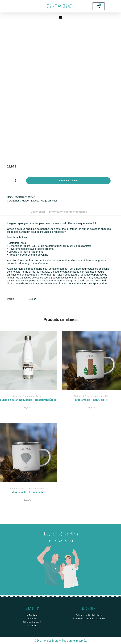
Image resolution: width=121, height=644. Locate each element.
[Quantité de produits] (16, 181)
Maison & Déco (31, 201)
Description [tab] (38, 212)
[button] (61, 17)
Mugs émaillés (49, 201)
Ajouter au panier (68, 181)
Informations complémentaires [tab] (68, 212)
